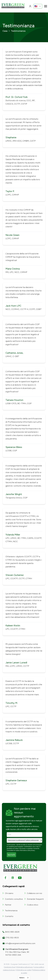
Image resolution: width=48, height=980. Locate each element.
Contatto (9, 916)
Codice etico (33, 905)
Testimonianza (11, 911)
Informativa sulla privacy (27, 850)
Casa (5, 31)
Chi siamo (9, 893)
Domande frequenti (35, 899)
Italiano (22, 978)
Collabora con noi (34, 893)
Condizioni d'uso (10, 967)
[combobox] (24, 978)
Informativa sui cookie (24, 970)
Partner (8, 905)
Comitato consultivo (14, 899)
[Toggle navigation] (46, 6)
